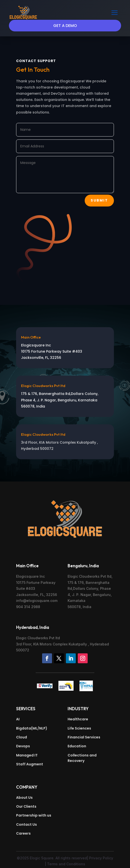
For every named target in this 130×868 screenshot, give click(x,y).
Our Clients (26, 806)
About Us (24, 798)
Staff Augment (30, 764)
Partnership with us (34, 815)
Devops (23, 746)
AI (18, 719)
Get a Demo (65, 26)
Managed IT (27, 755)
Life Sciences (79, 728)
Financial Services (84, 737)
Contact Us (26, 824)
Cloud (22, 737)
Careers (23, 833)
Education (77, 746)
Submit (99, 200)
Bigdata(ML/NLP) (32, 728)
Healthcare (78, 719)
